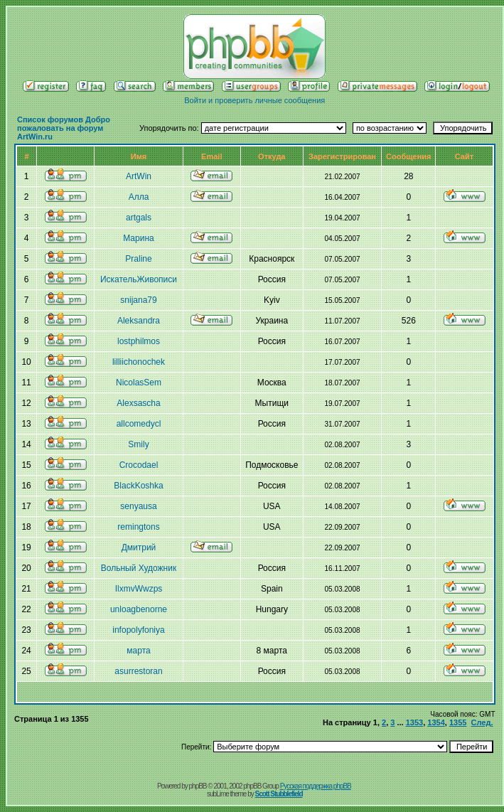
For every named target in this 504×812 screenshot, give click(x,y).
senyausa (138, 506)
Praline (138, 259)
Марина (138, 238)
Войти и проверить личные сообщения (254, 100)
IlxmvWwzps (139, 589)
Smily (138, 444)
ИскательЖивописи (139, 279)
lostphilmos (139, 341)
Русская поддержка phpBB (316, 786)
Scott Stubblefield (279, 794)
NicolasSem (139, 383)
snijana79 (138, 300)
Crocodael (139, 465)
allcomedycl (139, 424)
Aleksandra (139, 321)
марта (138, 651)
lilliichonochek (139, 362)
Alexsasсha (138, 403)
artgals (139, 218)
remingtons (138, 527)
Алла (139, 197)
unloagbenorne (139, 609)
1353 (414, 722)
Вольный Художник (139, 568)
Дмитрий (139, 547)
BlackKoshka (138, 486)
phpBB (198, 786)
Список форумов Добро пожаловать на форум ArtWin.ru (64, 128)
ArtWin (139, 176)
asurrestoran (138, 671)
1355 (458, 722)
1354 (436, 722)
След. (482, 722)
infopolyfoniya (138, 630)
